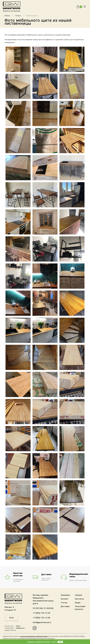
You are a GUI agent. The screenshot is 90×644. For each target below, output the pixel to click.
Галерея (18, 16)
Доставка (65, 606)
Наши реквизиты (20, 627)
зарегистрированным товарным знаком (34, 636)
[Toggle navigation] (85, 7)
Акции (78, 603)
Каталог (65, 599)
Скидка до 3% (34, 642)
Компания (65, 595)
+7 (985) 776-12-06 (41, 618)
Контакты (79, 599)
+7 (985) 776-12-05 (41, 613)
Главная (7, 16)
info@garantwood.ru (42, 622)
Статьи (64, 603)
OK (60, 642)
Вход (11, 618)
